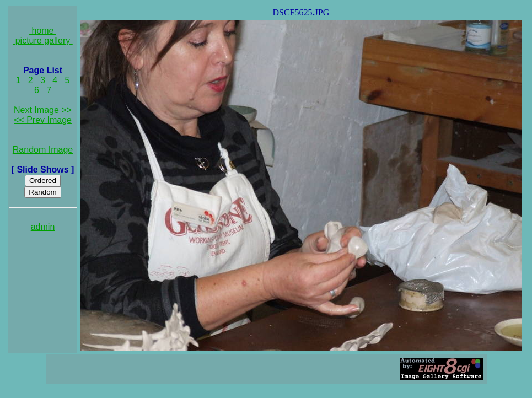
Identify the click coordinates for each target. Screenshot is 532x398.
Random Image (43, 150)
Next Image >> (43, 110)
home (43, 31)
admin (43, 227)
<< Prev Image (43, 120)
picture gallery (43, 41)
